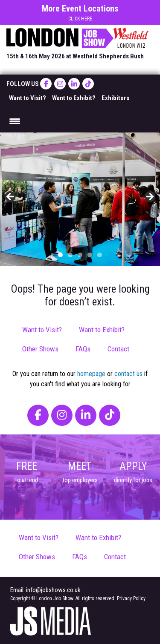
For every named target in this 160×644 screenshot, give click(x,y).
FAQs (83, 349)
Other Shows (40, 349)
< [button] (11, 197)
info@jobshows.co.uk (53, 590)
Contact (118, 349)
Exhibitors (115, 98)
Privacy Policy (131, 598)
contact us (128, 374)
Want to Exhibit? (74, 98)
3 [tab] (80, 255)
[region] (80, 199)
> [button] (149, 197)
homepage (91, 374)
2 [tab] (70, 255)
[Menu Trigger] (15, 121)
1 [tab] (60, 255)
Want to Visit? (28, 98)
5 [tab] (100, 255)
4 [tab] (90, 255)
